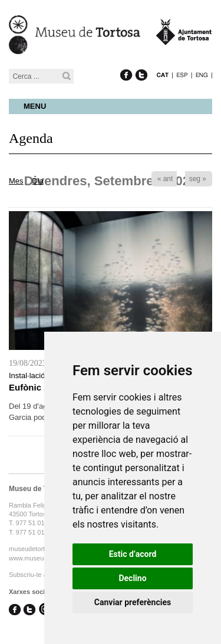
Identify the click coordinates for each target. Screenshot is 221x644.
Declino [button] (132, 578)
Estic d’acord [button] (133, 554)
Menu (35, 106)
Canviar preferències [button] (133, 602)
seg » (198, 179)
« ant (165, 179)
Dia (38, 181)
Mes (16, 181)
